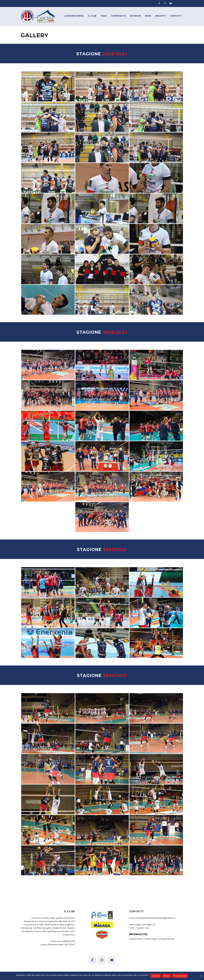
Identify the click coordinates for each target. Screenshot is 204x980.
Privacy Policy (136, 939)
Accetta (156, 976)
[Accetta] (201, 976)
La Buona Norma (166, 939)
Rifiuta (166, 976)
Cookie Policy (150, 939)
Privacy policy (180, 976)
